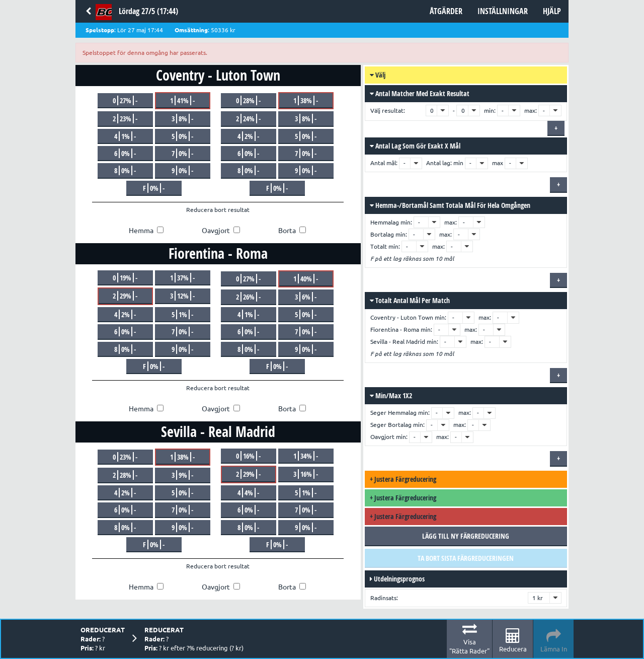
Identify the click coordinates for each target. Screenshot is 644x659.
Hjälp (552, 11)
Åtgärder (446, 11)
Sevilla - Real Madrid (398, 342)
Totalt (379, 246)
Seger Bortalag (391, 425)
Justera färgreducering (403, 479)
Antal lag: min (445, 163)
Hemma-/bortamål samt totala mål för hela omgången (450, 205)
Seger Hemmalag (393, 413)
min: (490, 111)
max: (531, 111)
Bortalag (382, 234)
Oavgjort (382, 437)
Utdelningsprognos (397, 579)
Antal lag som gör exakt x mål (415, 146)
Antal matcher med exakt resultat (420, 93)
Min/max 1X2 (391, 395)
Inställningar (503, 11)
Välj (378, 75)
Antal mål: (385, 163)
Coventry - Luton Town (402, 317)
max (498, 163)
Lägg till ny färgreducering (466, 536)
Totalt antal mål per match (410, 300)
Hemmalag (385, 222)
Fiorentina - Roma (395, 329)
